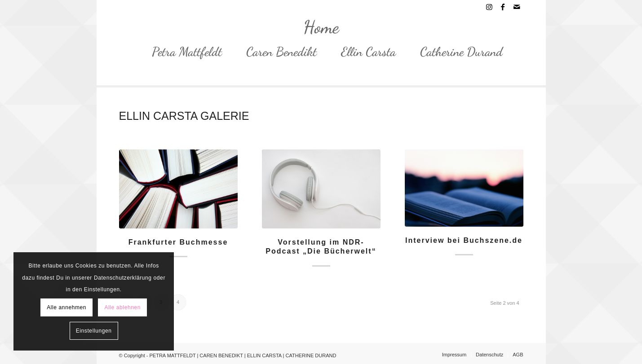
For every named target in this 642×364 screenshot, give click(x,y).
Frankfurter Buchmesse (178, 242)
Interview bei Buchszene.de (464, 240)
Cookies (86, 266)
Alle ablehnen (122, 307)
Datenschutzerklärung (123, 278)
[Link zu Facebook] (503, 7)
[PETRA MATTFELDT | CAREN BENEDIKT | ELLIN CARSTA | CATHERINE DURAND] (321, 27)
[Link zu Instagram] (489, 7)
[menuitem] (181, 52)
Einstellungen (94, 331)
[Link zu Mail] (517, 7)
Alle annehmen (66, 307)
